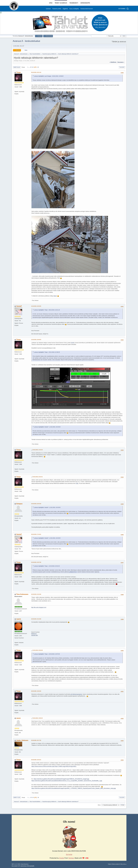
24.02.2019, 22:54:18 (36, 504)
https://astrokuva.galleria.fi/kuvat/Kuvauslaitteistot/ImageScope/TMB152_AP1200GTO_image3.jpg (61, 779)
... (29, 67)
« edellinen (113, 62)
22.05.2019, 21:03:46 (36, 594)
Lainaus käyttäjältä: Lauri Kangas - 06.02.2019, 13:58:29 (49, 76)
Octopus (19, 504)
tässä (55, 296)
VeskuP (19, 306)
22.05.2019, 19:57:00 (36, 562)
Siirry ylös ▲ (123, 864)
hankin (73, 343)
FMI (77, 483)
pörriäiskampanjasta (76, 694)
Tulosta (122, 67)
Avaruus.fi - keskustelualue (26, 41)
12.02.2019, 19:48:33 (36, 340)
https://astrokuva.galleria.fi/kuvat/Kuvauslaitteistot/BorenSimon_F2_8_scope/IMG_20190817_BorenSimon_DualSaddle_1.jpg (67, 781)
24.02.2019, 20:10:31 (38, 477)
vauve (18, 718)
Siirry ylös (17, 797)
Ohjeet (110, 864)
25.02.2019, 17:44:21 (36, 534)
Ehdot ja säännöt (116, 864)
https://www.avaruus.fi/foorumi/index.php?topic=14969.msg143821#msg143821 (54, 766)
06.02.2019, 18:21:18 (36, 72)
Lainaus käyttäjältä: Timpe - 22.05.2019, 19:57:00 (47, 654)
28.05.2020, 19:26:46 (36, 691)
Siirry (99, 805)
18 (38, 67)
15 (31, 67)
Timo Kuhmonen (22, 594)
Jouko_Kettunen (22, 740)
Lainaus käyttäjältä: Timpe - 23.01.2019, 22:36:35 (47, 352)
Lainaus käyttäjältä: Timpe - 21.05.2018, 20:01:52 (47, 566)
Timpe (19, 72)
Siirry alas (17, 67)
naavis (19, 619)
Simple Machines (25, 864)
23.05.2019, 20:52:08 (38, 650)
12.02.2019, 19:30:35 (36, 306)
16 (33, 67)
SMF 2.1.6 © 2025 (16, 864)
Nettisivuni (34, 634)
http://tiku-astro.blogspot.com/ (39, 607)
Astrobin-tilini (35, 635)
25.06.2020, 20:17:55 (36, 740)
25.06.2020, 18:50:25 (38, 718)
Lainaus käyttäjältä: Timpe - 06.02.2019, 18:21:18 (47, 310)
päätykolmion (73, 572)
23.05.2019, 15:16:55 (36, 619)
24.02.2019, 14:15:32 (38, 450)
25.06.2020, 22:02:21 (36, 760)
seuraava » (121, 62)
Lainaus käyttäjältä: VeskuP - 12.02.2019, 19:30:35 (47, 427)
